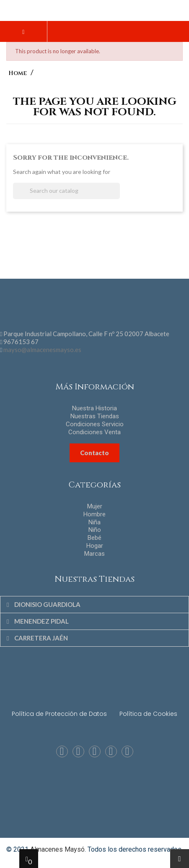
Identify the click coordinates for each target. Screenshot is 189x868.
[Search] (66, 191)
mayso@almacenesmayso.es (42, 350)
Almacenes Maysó (57, 849)
